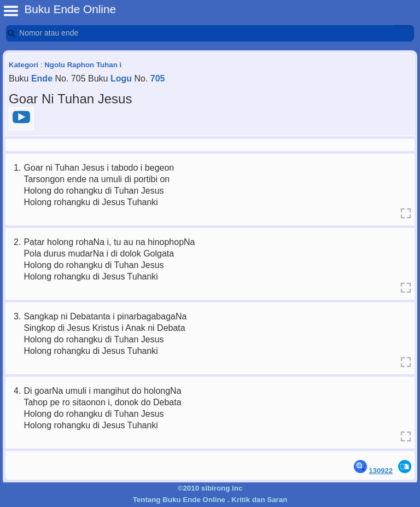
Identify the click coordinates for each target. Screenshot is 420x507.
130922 (381, 471)
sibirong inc (222, 488)
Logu (121, 78)
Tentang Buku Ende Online (179, 500)
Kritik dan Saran (259, 500)
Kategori (24, 65)
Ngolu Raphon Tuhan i (83, 65)
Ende (42, 78)
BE (11, 11)
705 (158, 78)
